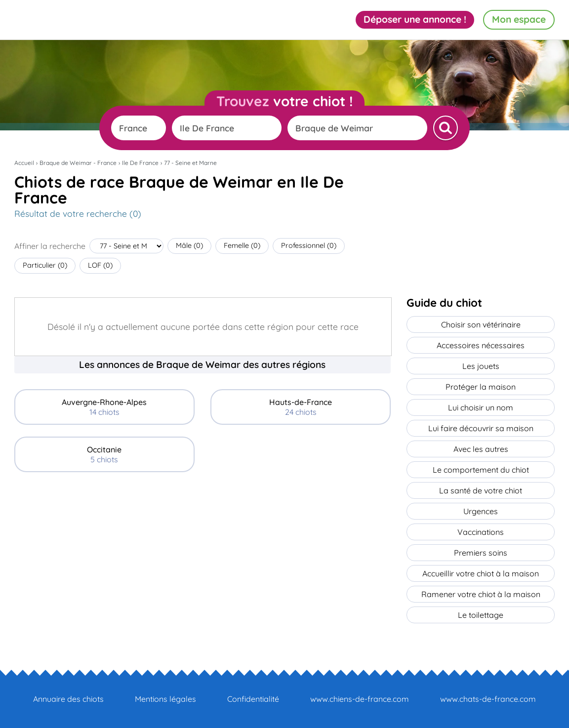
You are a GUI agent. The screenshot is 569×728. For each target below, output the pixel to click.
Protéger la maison (481, 387)
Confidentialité (253, 699)
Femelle (242, 245)
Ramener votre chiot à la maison (481, 594)
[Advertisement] (203, 553)
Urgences (481, 511)
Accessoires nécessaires (481, 345)
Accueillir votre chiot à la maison (481, 573)
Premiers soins (481, 553)
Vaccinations (481, 532)
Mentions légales (165, 699)
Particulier (45, 265)
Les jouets (481, 366)
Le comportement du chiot (481, 470)
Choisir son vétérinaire (481, 324)
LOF (100, 265)
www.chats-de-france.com (488, 699)
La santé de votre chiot (481, 490)
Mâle (189, 245)
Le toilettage (481, 615)
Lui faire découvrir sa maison (481, 428)
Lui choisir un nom (481, 407)
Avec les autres (481, 449)
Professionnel (309, 245)
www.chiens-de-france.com (360, 699)
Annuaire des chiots (68, 699)
